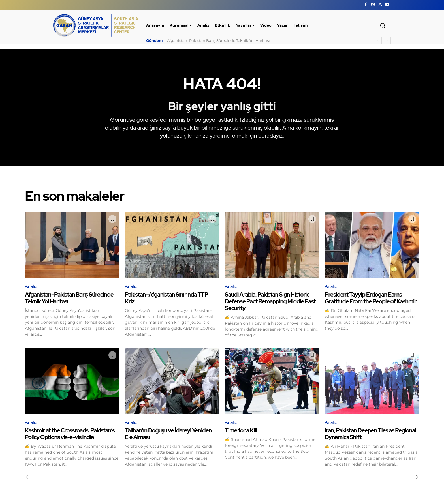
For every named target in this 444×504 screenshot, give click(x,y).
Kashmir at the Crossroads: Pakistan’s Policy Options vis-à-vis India (70, 434)
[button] (383, 25)
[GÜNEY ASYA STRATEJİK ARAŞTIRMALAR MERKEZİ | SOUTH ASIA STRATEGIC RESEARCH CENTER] (96, 25)
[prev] (378, 41)
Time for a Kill (241, 430)
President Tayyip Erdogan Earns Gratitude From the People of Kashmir (371, 298)
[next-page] (415, 477)
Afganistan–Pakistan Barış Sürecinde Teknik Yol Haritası (218, 40)
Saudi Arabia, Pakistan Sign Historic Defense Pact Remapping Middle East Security (270, 301)
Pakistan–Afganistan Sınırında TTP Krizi (166, 298)
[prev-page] (29, 477)
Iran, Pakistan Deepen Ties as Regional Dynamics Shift (371, 434)
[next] (387, 41)
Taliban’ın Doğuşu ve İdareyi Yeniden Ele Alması (168, 434)
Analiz (31, 286)
